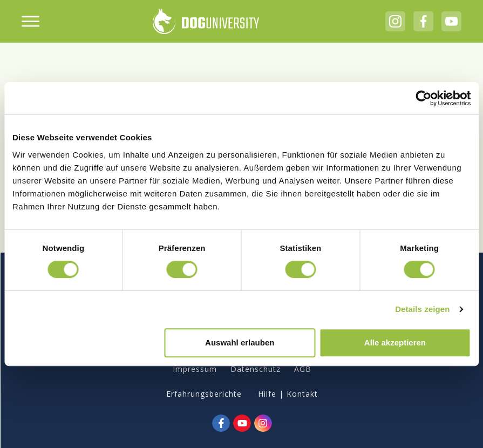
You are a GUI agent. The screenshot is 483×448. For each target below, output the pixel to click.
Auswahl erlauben (240, 342)
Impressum (195, 369)
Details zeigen (422, 309)
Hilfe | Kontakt (288, 394)
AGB (303, 369)
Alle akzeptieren (395, 342)
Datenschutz (256, 369)
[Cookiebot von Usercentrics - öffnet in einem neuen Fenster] (423, 98)
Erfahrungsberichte (204, 394)
